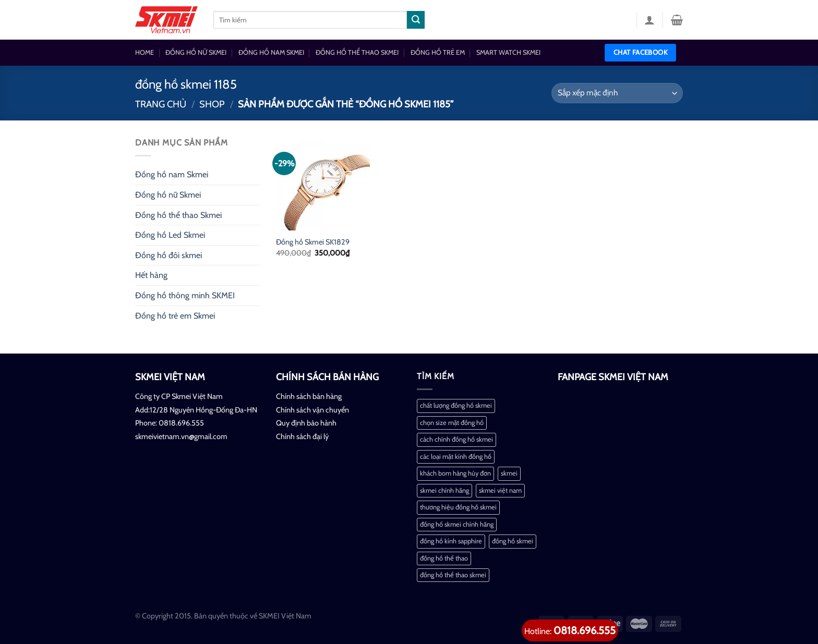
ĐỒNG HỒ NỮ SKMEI (196, 52)
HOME (145, 52)
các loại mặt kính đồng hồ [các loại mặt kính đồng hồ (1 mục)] (456, 457)
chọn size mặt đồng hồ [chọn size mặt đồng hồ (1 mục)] (452, 423)
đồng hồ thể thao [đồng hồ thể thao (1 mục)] (444, 558)
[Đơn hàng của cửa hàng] (617, 93)
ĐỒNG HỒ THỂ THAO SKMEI (357, 52)
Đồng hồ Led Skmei (170, 235)
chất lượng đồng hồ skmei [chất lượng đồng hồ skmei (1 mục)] (456, 405)
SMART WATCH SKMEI (508, 52)
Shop (212, 104)
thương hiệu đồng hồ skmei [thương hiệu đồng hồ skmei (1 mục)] (458, 507)
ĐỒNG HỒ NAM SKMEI (271, 52)
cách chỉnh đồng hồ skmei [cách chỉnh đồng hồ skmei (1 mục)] (456, 439)
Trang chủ (161, 104)
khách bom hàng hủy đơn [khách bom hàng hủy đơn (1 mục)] (455, 473)
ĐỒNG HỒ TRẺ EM (438, 52)
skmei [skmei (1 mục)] (509, 473)
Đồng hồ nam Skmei (172, 174)
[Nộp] (416, 20)
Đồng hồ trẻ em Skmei (175, 316)
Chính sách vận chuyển (312, 410)
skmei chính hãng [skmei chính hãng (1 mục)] (444, 490)
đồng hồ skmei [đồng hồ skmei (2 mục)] (513, 541)
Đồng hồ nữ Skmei (168, 195)
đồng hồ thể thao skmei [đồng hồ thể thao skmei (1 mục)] (453, 575)
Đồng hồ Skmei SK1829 (313, 242)
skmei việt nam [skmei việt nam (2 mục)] (500, 490)
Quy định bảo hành (306, 423)
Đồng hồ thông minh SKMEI (185, 295)
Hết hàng (151, 275)
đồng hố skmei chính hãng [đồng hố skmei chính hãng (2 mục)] (457, 524)
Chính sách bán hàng (309, 396)
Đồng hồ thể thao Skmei (178, 215)
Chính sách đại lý (302, 436)
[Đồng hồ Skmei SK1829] (323, 183)
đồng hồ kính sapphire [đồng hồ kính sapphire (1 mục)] (451, 541)
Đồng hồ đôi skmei (169, 255)
